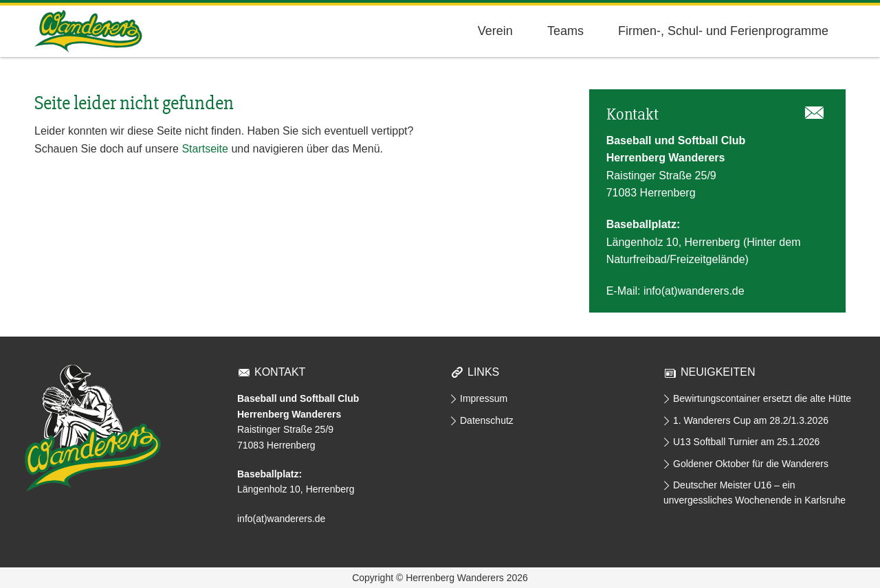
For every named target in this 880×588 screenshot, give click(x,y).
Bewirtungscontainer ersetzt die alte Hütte (762, 398)
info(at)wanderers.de (694, 291)
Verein (495, 31)
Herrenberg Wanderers (89, 32)
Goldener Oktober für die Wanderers (751, 464)
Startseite (205, 149)
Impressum (484, 398)
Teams (565, 31)
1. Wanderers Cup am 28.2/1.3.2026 (751, 420)
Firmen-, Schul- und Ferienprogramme (723, 31)
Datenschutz (487, 420)
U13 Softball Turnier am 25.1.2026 (746, 442)
